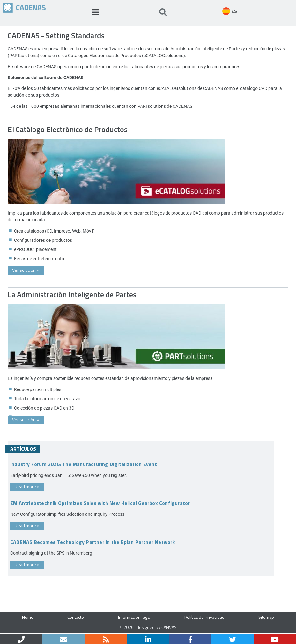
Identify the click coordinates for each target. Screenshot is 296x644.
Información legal (134, 617)
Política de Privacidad (204, 617)
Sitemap (266, 617)
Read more (27, 487)
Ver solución (26, 270)
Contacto (76, 617)
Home (28, 617)
